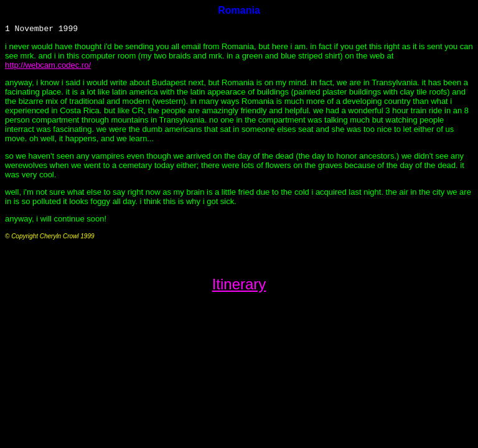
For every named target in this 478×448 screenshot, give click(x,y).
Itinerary (239, 286)
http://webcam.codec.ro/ (48, 67)
